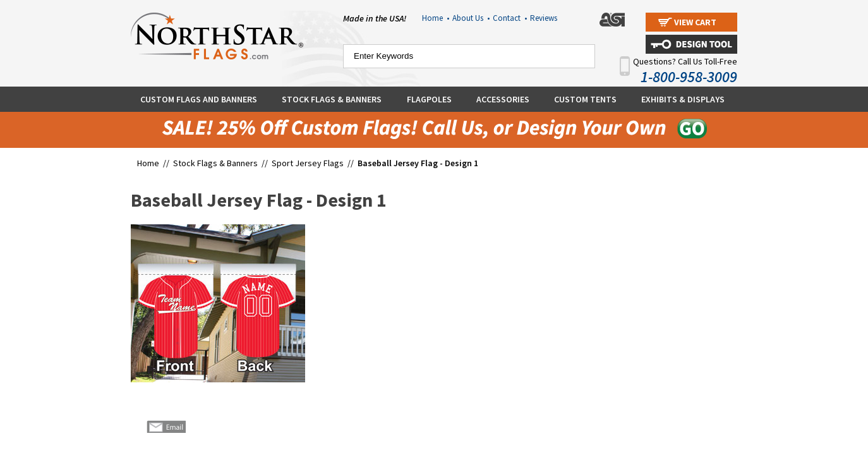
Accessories (503, 99)
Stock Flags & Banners (332, 99)
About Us (471, 18)
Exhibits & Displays (683, 99)
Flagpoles (429, 99)
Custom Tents (585, 99)
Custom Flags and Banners (199, 99)
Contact (510, 18)
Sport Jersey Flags (308, 163)
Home (436, 18)
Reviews (544, 18)
